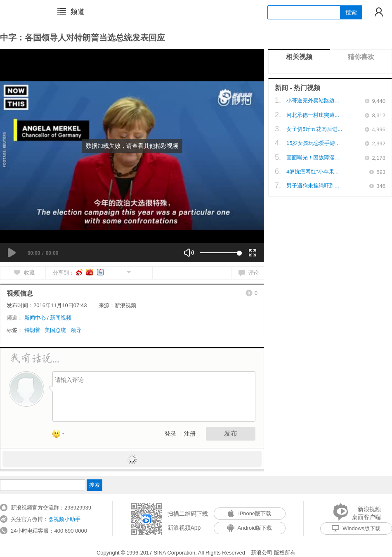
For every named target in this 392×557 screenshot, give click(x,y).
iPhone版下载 (249, 513)
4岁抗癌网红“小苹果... (312, 172)
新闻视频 (61, 318)
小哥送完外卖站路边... (313, 101)
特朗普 (32, 330)
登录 (170, 434)
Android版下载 (250, 528)
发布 (231, 433)
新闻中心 (35, 318)
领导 (76, 330)
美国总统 (55, 330)
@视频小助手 (64, 519)
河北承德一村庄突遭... (313, 115)
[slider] (220, 253)
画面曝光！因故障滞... (313, 158)
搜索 (351, 12)
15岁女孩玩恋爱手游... (313, 143)
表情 (61, 435)
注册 (190, 434)
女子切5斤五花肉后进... (314, 129)
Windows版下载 (356, 528)
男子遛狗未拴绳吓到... (313, 186)
